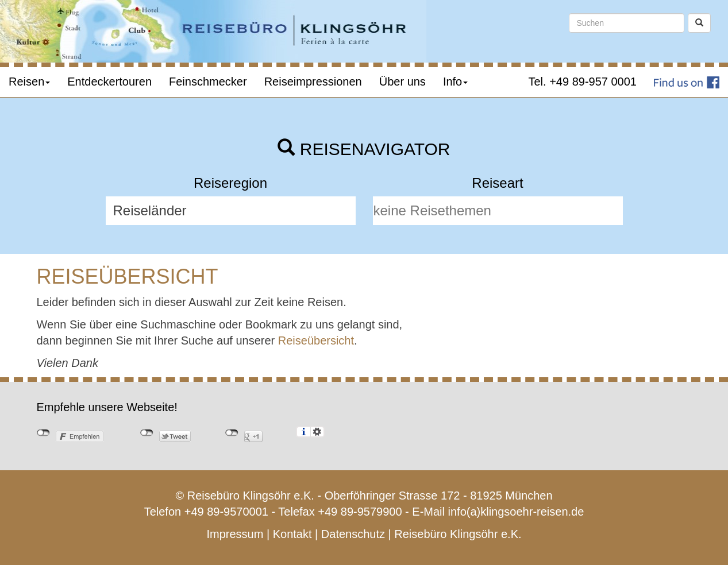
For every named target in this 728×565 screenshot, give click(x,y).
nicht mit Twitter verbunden (147, 433)
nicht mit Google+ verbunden (232, 433)
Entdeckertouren (109, 82)
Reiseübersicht (316, 340)
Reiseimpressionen (313, 82)
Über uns (402, 82)
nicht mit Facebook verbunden (43, 433)
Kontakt (292, 534)
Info (455, 82)
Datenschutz (353, 534)
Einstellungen (317, 432)
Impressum (235, 534)
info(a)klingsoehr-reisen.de (516, 512)
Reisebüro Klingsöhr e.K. (458, 534)
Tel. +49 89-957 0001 (583, 82)
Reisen (29, 82)
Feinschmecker (208, 82)
